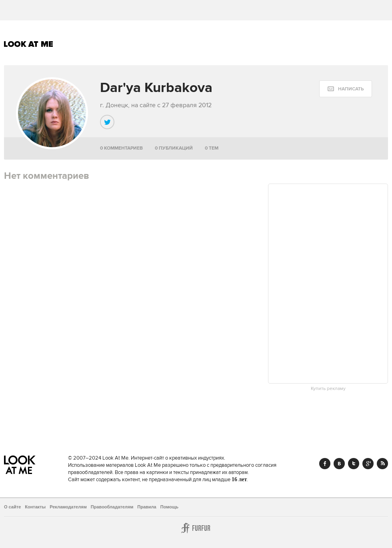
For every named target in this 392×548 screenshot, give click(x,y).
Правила (147, 507)
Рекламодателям (68, 507)
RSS (382, 464)
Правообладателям (112, 507)
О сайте (12, 507)
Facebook (325, 464)
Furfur (196, 528)
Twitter (354, 464)
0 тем (212, 148)
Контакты (35, 507)
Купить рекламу (328, 389)
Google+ (368, 464)
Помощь (169, 507)
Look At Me (29, 44)
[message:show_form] (346, 89)
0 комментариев (121, 148)
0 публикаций (174, 148)
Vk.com (339, 464)
